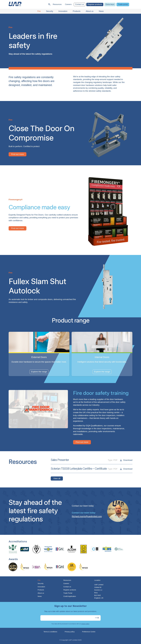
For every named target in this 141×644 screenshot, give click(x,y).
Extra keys (110, 4)
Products (41, 590)
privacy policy (85, 624)
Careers (68, 4)
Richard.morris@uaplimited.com (87, 516)
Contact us (80, 4)
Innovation (41, 587)
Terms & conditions (50, 632)
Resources (57, 4)
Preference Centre (89, 632)
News (40, 596)
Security (40, 583)
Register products (95, 4)
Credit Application (70, 596)
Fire (39, 580)
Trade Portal (68, 593)
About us (41, 593)
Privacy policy (70, 632)
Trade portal (123, 4)
